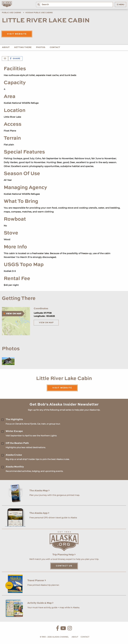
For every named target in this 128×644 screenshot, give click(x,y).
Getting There (23, 47)
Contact (55, 47)
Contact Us (64, 566)
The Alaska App (39, 513)
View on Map (46, 323)
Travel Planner (37, 581)
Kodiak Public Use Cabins (39, 13)
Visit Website (17, 34)
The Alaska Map (39, 491)
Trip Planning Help (64, 555)
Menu (120, 5)
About (6, 47)
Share (15, 59)
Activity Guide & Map (40, 603)
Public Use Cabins (11, 13)
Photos (41, 47)
